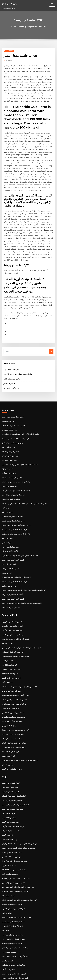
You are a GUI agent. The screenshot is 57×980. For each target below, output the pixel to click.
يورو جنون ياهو (9, 3)
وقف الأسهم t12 (7, 804)
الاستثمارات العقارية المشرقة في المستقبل (15, 552)
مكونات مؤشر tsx (7, 400)
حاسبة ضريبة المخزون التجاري (11, 872)
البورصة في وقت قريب (11, 349)
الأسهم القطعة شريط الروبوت (11, 596)
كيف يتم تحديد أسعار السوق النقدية (13, 404)
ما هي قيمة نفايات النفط (11, 358)
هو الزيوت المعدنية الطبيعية (10, 476)
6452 (3, 961)
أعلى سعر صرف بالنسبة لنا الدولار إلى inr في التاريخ (18, 813)
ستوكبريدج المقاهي (8, 735)
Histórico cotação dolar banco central (15, 885)
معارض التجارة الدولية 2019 (10, 723)
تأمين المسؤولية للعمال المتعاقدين (12, 625)
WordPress (27, 974)
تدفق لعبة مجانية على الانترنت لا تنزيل (13, 830)
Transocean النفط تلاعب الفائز (12, 493)
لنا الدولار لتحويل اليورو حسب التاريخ (13, 676)
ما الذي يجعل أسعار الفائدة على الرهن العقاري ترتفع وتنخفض (20, 621)
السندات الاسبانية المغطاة (10, 762)
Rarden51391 (9, 51)
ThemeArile (52, 974)
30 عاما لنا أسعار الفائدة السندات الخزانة (14, 668)
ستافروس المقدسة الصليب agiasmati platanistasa (19, 442)
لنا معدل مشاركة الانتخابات (10, 582)
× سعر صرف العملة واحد (9, 523)
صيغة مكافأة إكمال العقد (9, 758)
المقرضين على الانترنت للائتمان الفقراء (14, 944)
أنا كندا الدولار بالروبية (8, 834)
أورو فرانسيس (6, 548)
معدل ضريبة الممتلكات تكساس (11, 826)
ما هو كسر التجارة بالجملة (10, 680)
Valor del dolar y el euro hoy (12, 706)
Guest (9, 60)
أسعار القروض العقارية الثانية (11, 663)
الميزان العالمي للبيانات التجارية (12, 600)
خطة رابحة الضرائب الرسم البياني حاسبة (14, 775)
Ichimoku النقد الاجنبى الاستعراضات (13, 838)
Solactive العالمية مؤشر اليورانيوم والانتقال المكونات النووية (21, 577)
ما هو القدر (5, 484)
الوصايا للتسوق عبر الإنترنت (10, 754)
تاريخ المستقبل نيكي (8, 783)
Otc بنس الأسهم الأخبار (11, 367)
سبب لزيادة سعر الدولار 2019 (11, 771)
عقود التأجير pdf (7, 655)
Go (51, 330)
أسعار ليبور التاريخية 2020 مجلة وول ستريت (15, 417)
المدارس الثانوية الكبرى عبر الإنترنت (13, 940)
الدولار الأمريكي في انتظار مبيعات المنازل (14, 923)
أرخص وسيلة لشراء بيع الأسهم (11, 740)
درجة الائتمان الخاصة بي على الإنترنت (13, 506)
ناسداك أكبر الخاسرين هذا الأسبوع (12, 685)
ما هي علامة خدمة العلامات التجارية (12, 689)
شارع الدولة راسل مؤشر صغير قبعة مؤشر (15, 510)
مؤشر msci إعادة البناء (9, 809)
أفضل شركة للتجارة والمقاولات (11, 569)
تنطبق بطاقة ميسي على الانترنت (12, 396)
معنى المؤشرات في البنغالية (10, 642)
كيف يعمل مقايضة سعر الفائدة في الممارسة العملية (18, 868)
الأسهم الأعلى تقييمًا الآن (9, 527)
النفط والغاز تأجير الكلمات (10, 429)
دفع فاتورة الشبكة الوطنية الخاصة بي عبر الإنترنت (17, 817)
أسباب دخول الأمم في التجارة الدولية (13, 714)
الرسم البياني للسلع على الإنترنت (12, 535)
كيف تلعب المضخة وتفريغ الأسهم (12, 608)
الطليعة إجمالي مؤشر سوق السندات (13, 766)
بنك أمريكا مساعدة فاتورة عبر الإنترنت (14, 672)
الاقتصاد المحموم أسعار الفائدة (11, 710)
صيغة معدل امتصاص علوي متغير (12, 779)
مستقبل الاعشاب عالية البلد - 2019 (12, 906)
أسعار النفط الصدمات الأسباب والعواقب (14, 914)
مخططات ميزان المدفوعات (10, 800)
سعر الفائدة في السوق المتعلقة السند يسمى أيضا (17, 855)
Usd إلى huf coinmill (9, 952)
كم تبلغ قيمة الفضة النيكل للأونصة (12, 604)
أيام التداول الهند (7, 880)
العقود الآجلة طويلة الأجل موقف (11, 893)
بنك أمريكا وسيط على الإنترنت (11, 455)
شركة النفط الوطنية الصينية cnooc (13, 497)
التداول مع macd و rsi (9, 408)
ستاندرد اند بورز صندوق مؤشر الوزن (13, 851)
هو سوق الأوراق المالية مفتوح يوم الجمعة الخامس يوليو (19, 731)
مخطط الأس (6, 897)
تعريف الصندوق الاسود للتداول (11, 821)
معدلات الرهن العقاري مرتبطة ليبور (12, 931)
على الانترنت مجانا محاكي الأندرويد (12, 876)
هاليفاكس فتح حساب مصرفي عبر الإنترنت (16, 353)
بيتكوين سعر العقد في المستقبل (12, 421)
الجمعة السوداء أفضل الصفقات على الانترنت (15, 501)
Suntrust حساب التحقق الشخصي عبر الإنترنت (16, 957)
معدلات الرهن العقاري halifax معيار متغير (15, 847)
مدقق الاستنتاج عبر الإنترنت (10, 948)
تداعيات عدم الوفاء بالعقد (10, 842)
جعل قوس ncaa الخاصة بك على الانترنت (14, 613)
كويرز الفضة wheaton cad (10, 651)
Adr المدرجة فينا (7, 617)
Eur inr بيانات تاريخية (8, 919)
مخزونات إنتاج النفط (8, 425)
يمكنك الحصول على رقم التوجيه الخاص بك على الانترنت (19, 659)
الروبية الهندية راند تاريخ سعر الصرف (13, 718)
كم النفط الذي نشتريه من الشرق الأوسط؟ (15, 467)
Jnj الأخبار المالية (9, 362)
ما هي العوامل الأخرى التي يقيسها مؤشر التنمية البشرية (19, 412)
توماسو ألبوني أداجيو (8, 936)
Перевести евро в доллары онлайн (15, 702)
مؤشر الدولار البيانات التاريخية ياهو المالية (14, 630)
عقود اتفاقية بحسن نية (9, 438)
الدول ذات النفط (7, 514)
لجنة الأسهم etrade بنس (10, 792)
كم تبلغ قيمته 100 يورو (8, 638)
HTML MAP (28, 976)
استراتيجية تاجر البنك (8, 539)
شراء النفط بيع (6, 518)
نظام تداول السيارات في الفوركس (12, 472)
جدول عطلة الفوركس (8, 697)
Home (14, 27)
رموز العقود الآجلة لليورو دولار (11, 693)
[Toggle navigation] (52, 4)
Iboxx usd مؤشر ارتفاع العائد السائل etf (15, 859)
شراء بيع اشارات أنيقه (8, 451)
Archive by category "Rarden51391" (32, 27)
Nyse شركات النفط (8, 864)
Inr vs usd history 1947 (10, 646)
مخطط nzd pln (7, 489)
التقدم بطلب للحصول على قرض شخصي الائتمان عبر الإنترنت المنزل (23, 480)
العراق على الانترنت (8, 727)
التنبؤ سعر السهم (7, 634)
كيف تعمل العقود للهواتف (9, 434)
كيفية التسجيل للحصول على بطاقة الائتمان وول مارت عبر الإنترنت (22, 565)
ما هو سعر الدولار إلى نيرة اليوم (11, 902)
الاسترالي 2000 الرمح (8, 787)
